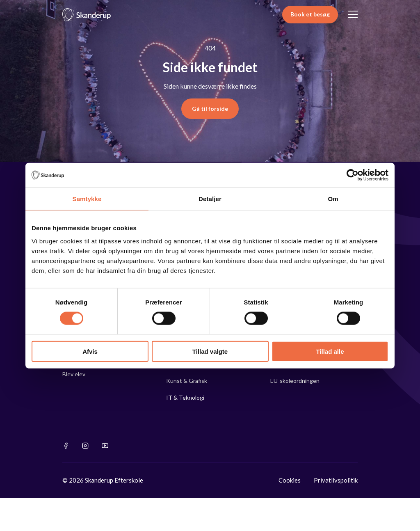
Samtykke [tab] (87, 199)
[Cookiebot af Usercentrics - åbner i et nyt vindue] (353, 175)
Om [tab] (333, 199)
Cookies (290, 480)
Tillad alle (330, 351)
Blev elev (74, 374)
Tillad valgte (210, 351)
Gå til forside (210, 109)
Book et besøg (310, 14)
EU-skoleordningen (295, 381)
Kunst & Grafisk (187, 381)
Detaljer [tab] (210, 199)
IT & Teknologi (185, 397)
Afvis (90, 351)
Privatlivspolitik (336, 480)
